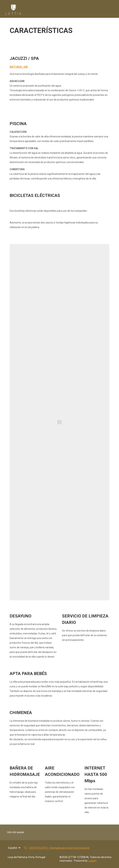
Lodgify (92, 861)
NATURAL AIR (19, 67)
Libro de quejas (16, 832)
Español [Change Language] (15, 848)
